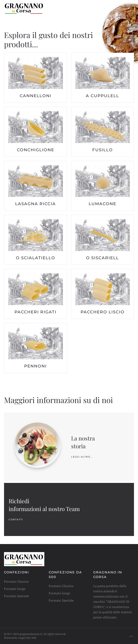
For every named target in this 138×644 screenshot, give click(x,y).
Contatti (16, 520)
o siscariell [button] (102, 258)
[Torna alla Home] (24, 8)
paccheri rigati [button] (35, 312)
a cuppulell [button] (102, 96)
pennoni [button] (35, 366)
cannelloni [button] (36, 96)
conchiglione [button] (36, 150)
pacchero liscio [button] (103, 312)
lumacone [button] (102, 204)
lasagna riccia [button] (35, 204)
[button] (132, 8)
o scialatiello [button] (36, 258)
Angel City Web (27, 638)
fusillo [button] (103, 150)
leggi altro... (82, 457)
